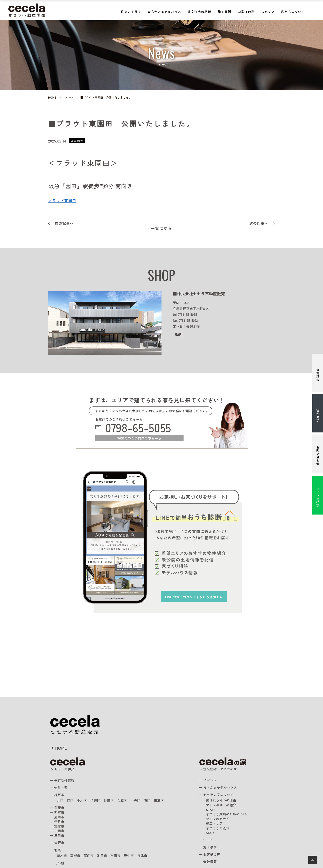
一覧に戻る (162, 228)
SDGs (210, 833)
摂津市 (142, 855)
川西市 (59, 831)
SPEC (208, 840)
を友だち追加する (194, 597)
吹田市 (115, 855)
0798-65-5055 (138, 427)
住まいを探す (131, 12)
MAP (178, 335)
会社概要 (210, 862)
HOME (61, 748)
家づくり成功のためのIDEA (226, 814)
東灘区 (159, 800)
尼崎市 (59, 817)
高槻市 (75, 855)
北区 (60, 800)
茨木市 (62, 855)
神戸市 (59, 795)
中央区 (135, 800)
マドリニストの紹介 (221, 805)
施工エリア (214, 823)
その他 (59, 863)
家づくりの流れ (218, 828)
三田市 (59, 835)
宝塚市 (59, 826)
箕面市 (89, 855)
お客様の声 (246, 12)
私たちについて (293, 12)
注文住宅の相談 (199, 12)
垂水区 (82, 800)
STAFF (211, 809)
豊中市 (129, 855)
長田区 (109, 800)
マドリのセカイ (218, 819)
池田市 (102, 855)
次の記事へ (259, 223)
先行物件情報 (64, 780)
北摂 (58, 850)
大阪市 (59, 843)
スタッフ (268, 12)
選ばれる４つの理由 (221, 800)
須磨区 (95, 800)
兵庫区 (122, 800)
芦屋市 (59, 808)
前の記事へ (64, 223)
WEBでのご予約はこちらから (139, 438)
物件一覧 (61, 788)
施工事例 (224, 12)
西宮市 (59, 812)
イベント (210, 780)
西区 (70, 800)
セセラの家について (218, 795)
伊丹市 (59, 822)
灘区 (147, 800)
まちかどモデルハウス (164, 12)
